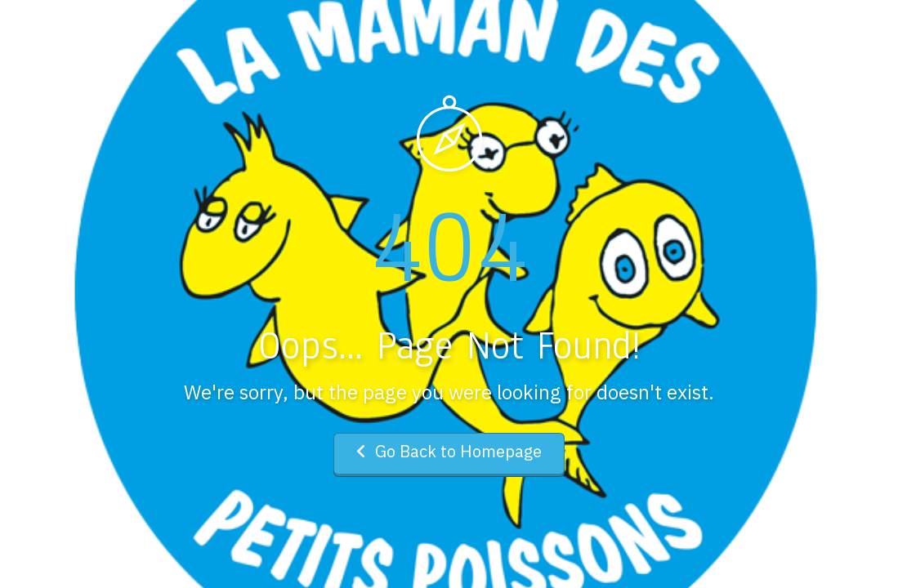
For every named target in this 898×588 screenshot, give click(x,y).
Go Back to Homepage (449, 451)
